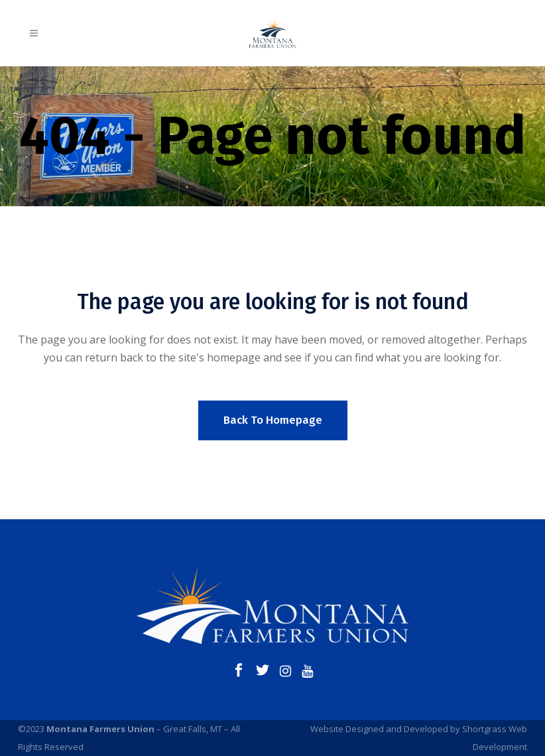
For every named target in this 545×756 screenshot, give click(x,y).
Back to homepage (273, 420)
